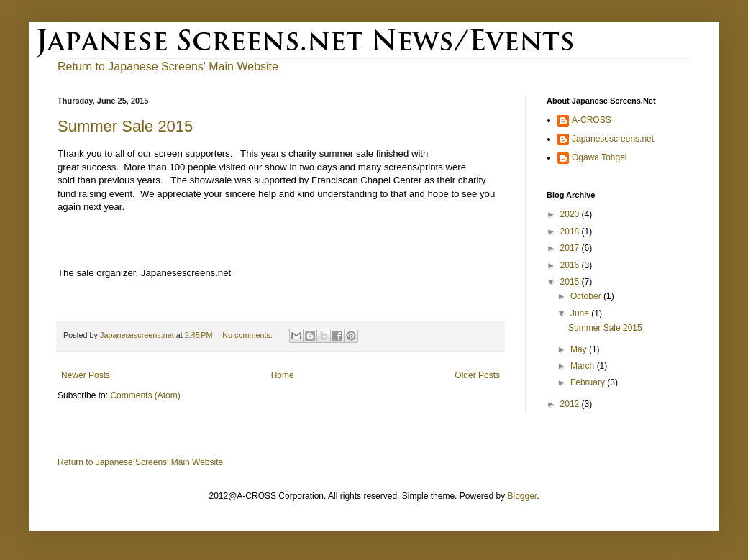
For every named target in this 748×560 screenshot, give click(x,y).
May (580, 349)
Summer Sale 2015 (125, 126)
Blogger (522, 496)
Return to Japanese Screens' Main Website (140, 462)
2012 (571, 404)
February (589, 382)
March (584, 366)
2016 (571, 265)
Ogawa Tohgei (599, 157)
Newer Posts (86, 375)
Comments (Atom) (145, 395)
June (581, 313)
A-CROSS (592, 120)
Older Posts (477, 375)
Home (283, 375)
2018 (571, 231)
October (587, 296)
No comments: (248, 335)
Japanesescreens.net (613, 139)
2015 (571, 282)
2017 (571, 248)
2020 (571, 214)
